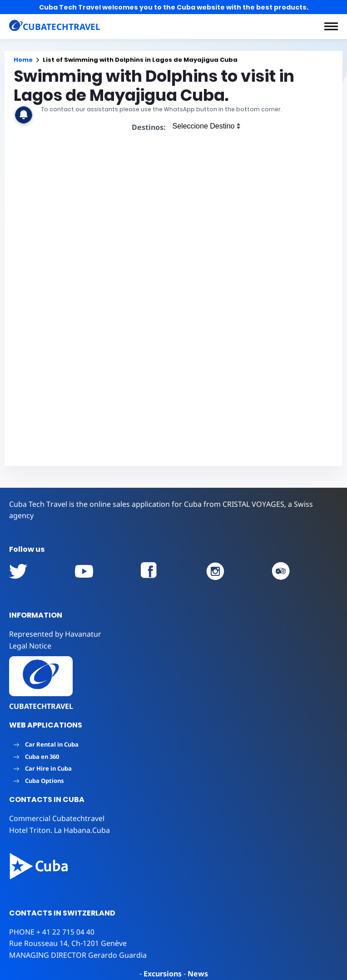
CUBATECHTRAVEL (41, 706)
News (198, 974)
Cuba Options (39, 781)
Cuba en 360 (36, 757)
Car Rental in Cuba (46, 744)
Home (23, 60)
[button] (331, 26)
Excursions (163, 974)
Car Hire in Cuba (43, 768)
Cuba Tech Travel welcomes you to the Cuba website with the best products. (174, 7)
